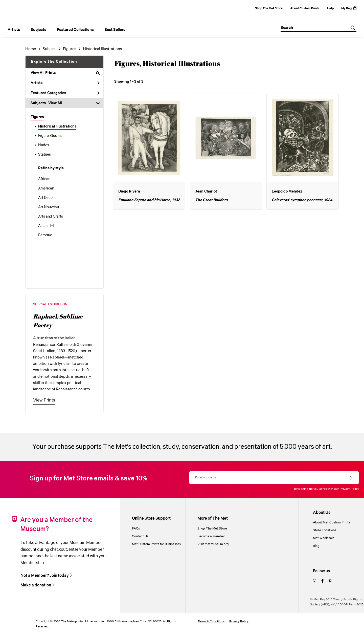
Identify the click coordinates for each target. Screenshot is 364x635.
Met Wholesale (324, 538)
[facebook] (322, 581)
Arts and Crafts (51, 217)
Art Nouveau (49, 207)
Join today (59, 576)
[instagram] (315, 581)
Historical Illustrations (57, 126)
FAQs (136, 529)
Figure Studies (50, 136)
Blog (316, 546)
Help (330, 8)
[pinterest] (330, 581)
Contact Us (140, 536)
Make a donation (36, 585)
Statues (44, 155)
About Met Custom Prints (332, 523)
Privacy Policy (349, 489)
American (46, 188)
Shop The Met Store (269, 8)
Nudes (44, 145)
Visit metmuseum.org (213, 544)
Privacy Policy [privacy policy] (239, 621)
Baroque (45, 235)
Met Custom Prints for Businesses (156, 544)
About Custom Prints (305, 8)
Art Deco (45, 198)
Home (31, 49)
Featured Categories (65, 93)
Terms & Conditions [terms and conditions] (211, 621)
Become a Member (211, 536)
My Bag (349, 8)
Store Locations (325, 530)
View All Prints (65, 73)
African (44, 179)
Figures (37, 117)
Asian (43, 226)
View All (55, 103)
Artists (65, 83)
